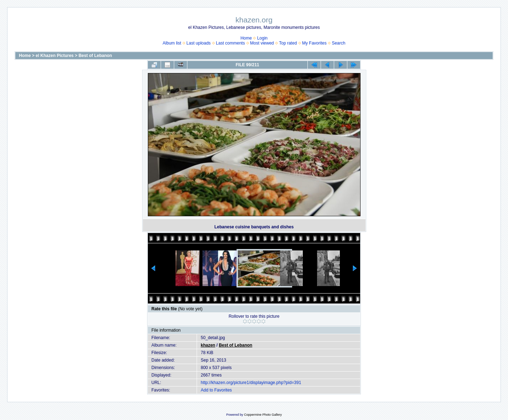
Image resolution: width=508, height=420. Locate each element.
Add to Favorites (216, 390)
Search (338, 43)
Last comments (230, 43)
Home (246, 38)
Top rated (288, 43)
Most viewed (262, 43)
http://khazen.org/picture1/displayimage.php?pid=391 (251, 383)
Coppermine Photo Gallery (263, 415)
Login (262, 38)
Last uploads (198, 43)
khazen (208, 345)
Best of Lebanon (95, 56)
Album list (172, 43)
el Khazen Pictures (55, 56)
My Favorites (314, 43)
